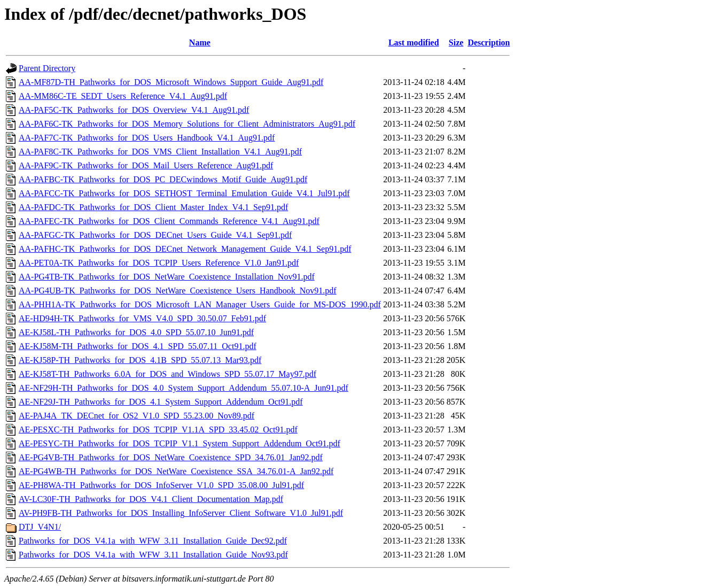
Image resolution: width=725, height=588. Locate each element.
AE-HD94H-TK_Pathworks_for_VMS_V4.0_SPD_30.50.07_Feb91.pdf (142, 318)
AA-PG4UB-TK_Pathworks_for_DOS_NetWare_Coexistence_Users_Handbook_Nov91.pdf (178, 291)
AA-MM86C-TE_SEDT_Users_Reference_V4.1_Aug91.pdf (123, 96)
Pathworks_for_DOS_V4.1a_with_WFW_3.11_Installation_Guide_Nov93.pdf (153, 555)
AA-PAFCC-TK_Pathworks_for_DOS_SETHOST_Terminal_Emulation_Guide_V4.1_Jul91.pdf (184, 193)
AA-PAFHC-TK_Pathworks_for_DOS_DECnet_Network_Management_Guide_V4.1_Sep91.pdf (185, 249)
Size (456, 42)
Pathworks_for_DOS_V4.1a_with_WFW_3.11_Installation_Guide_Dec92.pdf (153, 541)
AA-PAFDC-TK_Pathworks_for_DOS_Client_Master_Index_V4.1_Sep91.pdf (153, 207)
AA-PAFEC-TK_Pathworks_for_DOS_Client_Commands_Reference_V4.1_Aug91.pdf (169, 221)
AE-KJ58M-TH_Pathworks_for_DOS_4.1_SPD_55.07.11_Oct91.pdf (138, 346)
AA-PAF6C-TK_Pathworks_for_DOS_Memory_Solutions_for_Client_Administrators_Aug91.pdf (187, 124)
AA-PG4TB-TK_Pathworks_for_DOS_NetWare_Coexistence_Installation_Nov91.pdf (167, 277)
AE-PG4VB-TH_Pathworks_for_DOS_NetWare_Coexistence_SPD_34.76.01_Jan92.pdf (171, 457)
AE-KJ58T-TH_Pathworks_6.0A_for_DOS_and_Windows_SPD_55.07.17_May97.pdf (167, 374)
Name (200, 42)
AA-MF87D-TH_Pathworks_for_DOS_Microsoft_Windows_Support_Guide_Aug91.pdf (171, 82)
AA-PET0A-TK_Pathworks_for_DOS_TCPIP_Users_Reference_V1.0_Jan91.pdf (159, 263)
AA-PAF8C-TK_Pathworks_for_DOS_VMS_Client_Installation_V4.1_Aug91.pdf (160, 152)
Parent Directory (47, 68)
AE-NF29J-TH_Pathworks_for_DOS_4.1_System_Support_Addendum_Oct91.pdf (161, 402)
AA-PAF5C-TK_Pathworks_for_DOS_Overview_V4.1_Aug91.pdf (134, 110)
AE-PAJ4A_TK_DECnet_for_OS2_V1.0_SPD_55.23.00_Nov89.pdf (137, 416)
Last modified (414, 42)
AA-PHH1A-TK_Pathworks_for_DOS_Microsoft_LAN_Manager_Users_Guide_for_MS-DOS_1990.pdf (200, 304)
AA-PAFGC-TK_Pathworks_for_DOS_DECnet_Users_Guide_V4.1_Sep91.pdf (155, 235)
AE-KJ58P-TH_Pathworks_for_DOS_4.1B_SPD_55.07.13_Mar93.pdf (140, 360)
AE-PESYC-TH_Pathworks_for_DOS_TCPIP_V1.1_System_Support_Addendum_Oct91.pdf (180, 443)
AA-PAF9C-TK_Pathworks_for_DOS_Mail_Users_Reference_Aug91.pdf (146, 165)
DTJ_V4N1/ (40, 527)
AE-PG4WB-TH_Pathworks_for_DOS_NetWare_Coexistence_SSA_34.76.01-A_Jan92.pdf (176, 471)
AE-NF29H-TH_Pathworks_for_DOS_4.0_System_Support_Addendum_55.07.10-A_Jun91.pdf (184, 388)
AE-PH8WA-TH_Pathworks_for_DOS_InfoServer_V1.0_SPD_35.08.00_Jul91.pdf (161, 485)
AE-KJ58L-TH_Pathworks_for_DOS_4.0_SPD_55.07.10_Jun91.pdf (136, 332)
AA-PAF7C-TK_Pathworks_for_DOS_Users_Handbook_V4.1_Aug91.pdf (147, 138)
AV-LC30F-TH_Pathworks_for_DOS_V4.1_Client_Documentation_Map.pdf (151, 499)
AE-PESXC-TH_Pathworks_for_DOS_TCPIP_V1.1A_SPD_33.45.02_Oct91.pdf (158, 430)
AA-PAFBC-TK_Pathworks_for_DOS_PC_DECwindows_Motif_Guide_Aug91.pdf (163, 179)
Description (489, 42)
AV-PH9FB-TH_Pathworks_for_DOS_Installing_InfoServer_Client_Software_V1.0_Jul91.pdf (181, 513)
